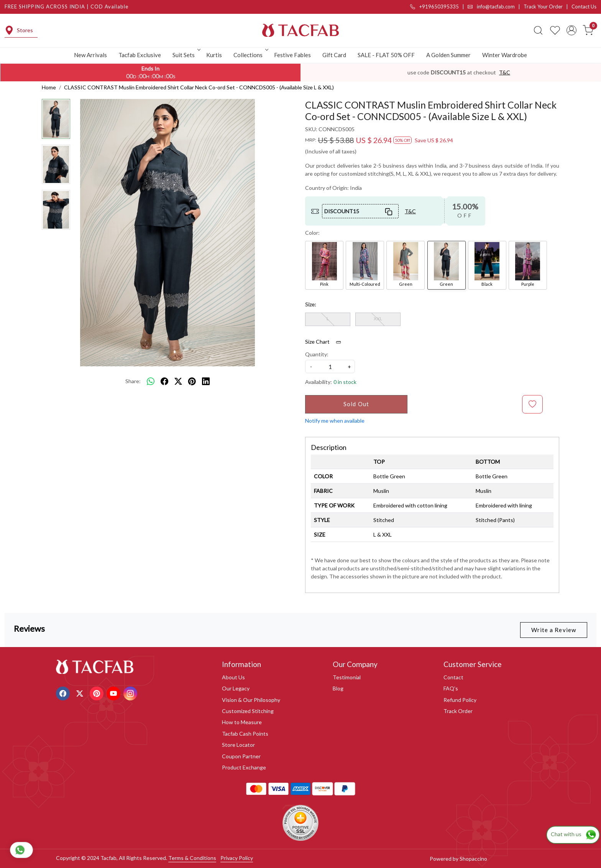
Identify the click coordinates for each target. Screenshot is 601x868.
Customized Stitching (248, 711)
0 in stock (345, 382)
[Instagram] (131, 693)
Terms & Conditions (192, 858)
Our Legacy (236, 688)
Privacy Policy (237, 858)
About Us (233, 677)
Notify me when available (335, 421)
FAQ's (451, 688)
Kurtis (214, 55)
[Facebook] (64, 693)
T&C (505, 72)
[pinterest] (192, 381)
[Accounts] (571, 30)
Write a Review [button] (554, 630)
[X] (81, 693)
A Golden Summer (448, 55)
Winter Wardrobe (505, 55)
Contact (453, 677)
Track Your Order (543, 7)
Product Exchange (244, 767)
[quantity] (330, 366)
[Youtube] (114, 693)
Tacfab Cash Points (245, 734)
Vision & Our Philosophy (251, 700)
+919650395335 (434, 7)
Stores (19, 30)
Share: (133, 381)
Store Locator (238, 745)
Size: (311, 304)
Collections (250, 55)
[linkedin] (206, 381)
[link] (538, 30)
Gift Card (334, 55)
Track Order (458, 711)
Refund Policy (460, 700)
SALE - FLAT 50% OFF (386, 55)
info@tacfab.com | (496, 7)
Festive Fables (292, 55)
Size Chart (326, 342)
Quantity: (317, 354)
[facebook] (164, 381)
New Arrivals (90, 55)
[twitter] (178, 381)
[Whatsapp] (151, 381)
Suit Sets (186, 55)
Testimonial (347, 677)
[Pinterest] (98, 693)
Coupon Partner (241, 756)
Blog (338, 688)
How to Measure (242, 722)
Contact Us (584, 7)
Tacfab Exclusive (140, 55)
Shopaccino (473, 859)
